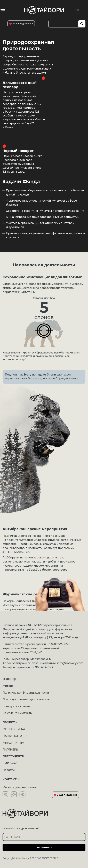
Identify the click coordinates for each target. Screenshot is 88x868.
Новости (9, 770)
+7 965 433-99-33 (43, 667)
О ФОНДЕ (10, 679)
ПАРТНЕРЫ (11, 750)
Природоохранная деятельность (26, 699)
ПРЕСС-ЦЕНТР (13, 756)
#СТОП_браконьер (16, 552)
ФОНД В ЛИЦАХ (14, 729)
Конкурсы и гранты (16, 706)
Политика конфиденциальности (26, 693)
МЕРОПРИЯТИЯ (14, 743)
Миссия (8, 686)
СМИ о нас (10, 763)
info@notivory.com (70, 663)
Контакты (11, 779)
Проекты (10, 722)
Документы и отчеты (17, 713)
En (77, 10)
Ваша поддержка (21, 24)
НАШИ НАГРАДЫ (15, 736)
